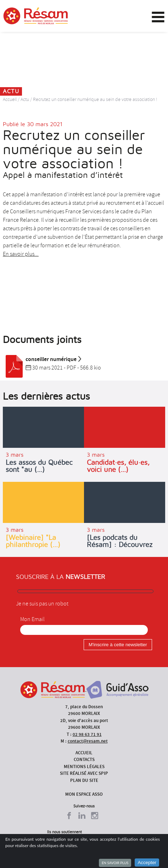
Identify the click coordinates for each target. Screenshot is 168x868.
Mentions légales (84, 766)
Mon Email (32, 619)
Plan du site (84, 780)
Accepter (147, 863)
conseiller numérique (43, 359)
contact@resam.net (88, 741)
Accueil (10, 99)
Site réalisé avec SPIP (84, 773)
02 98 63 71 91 (87, 734)
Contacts (84, 759)
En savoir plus (115, 863)
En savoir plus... (21, 254)
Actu (25, 99)
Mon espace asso (84, 794)
